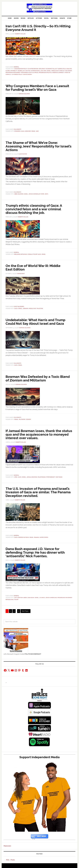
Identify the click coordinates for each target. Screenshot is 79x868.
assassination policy (21, 69)
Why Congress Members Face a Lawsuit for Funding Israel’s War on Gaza (39, 88)
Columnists (17, 129)
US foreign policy (17, 74)
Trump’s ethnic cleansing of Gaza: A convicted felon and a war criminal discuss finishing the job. (35, 208)
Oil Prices (35, 72)
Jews (46, 194)
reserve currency (58, 72)
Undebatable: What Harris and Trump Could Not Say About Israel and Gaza (37, 321)
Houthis (28, 71)
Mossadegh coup (26, 72)
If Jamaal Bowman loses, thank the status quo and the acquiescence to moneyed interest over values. (36, 433)
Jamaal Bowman (32, 476)
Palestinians (42, 476)
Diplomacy (42, 69)
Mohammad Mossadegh (13, 72)
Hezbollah (21, 71)
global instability (11, 71)
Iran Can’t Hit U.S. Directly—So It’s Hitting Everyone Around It (34, 28)
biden (25, 596)
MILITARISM (69, 71)
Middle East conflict (58, 71)
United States (44, 536)
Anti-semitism (19, 596)
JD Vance (42, 596)
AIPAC (16, 476)
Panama (36, 536)
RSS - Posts (10, 858)
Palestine (40, 308)
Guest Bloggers (19, 306)
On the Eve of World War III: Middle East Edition (35, 267)
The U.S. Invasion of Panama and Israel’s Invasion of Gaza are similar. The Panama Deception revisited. (39, 491)
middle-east (33, 308)
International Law (37, 71)
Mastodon (7, 844)
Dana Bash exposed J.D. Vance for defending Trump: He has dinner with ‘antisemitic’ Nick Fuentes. (37, 551)
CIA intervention (33, 69)
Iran (45, 71)
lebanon (25, 308)
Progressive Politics (45, 72)
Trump (16, 598)
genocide (28, 131)
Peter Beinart (51, 476)
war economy (27, 74)
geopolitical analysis (65, 69)
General (16, 67)
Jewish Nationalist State (36, 194)
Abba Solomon (19, 194)
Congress (17, 131)
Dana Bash (31, 596)
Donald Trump (33, 254)
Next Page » (25, 609)
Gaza (23, 131)
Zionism (28, 418)
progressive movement (65, 596)
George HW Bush (24, 536)
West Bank (59, 476)
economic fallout (52, 69)
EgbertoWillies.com (39, 8)
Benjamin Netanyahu (21, 254)
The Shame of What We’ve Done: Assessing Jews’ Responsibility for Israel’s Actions (34, 146)
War (37, 131)
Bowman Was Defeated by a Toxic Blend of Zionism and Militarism (34, 377)
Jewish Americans (51, 596)
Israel (49, 71)
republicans (10, 598)
